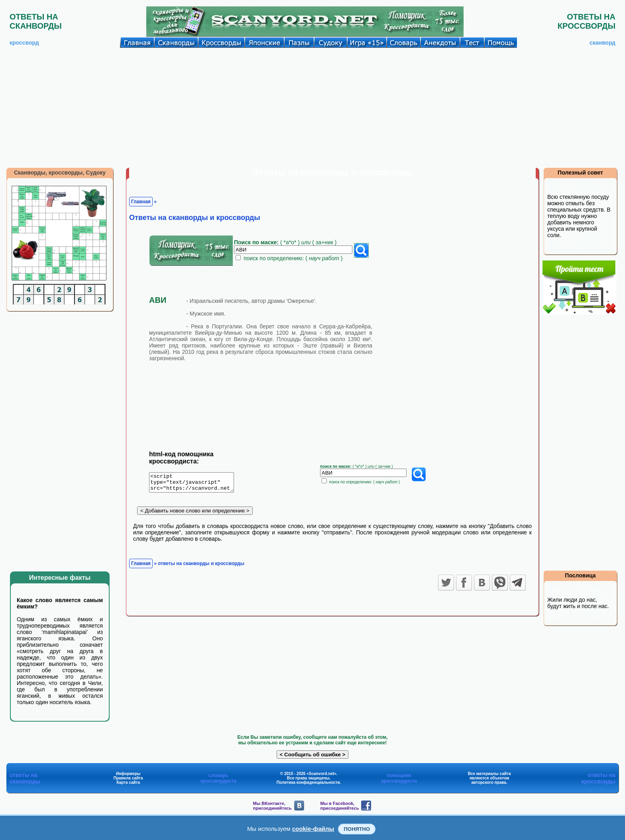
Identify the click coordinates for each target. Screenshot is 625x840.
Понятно (357, 829)
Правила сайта (128, 778)
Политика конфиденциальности (308, 782)
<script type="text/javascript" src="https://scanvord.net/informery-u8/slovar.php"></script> (196, 484)
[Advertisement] (312, 108)
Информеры (128, 774)
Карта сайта (128, 782)
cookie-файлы (313, 829)
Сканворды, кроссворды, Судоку (60, 173)
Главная (141, 202)
